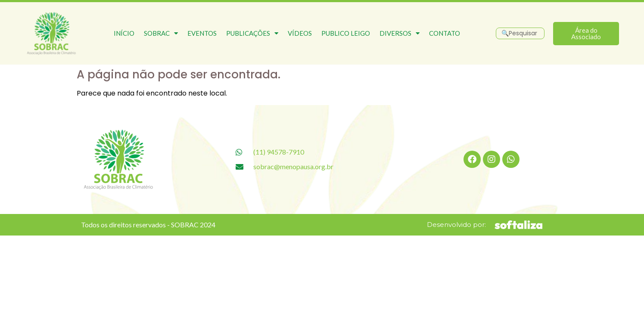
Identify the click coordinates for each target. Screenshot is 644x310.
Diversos (400, 33)
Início (124, 33)
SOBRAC (161, 33)
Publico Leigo (346, 33)
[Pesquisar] (520, 33)
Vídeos (300, 33)
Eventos (202, 33)
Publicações (252, 33)
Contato (445, 33)
